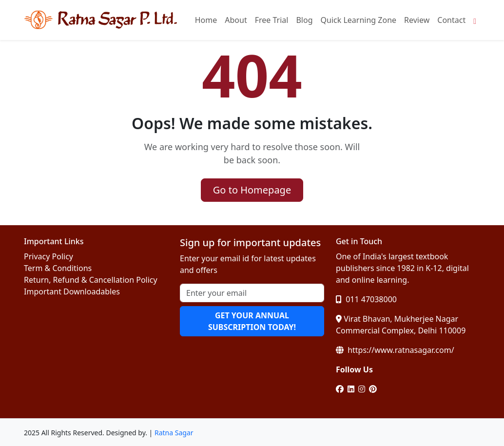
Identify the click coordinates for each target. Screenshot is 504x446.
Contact (451, 20)
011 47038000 (366, 299)
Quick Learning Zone (359, 20)
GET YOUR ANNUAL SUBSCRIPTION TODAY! (252, 321)
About (236, 20)
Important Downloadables (72, 291)
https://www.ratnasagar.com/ (395, 350)
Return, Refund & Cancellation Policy (91, 280)
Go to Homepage (252, 190)
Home (206, 20)
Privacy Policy (48, 256)
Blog (304, 20)
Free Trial (272, 20)
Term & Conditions (58, 268)
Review (417, 20)
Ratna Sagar (174, 433)
